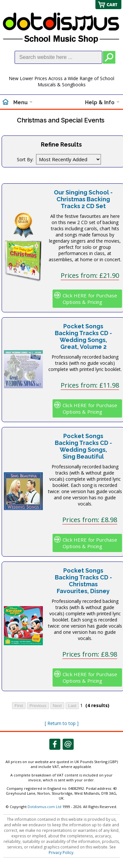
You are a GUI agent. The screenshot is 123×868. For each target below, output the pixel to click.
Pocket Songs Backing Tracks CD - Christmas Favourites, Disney (83, 581)
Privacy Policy (61, 853)
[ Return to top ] (62, 723)
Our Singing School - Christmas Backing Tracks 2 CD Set (83, 199)
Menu (20, 102)
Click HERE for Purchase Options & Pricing (90, 299)
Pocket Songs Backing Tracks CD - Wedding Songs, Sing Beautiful (83, 446)
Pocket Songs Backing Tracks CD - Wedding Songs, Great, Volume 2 (83, 336)
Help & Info (100, 102)
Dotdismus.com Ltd (44, 807)
